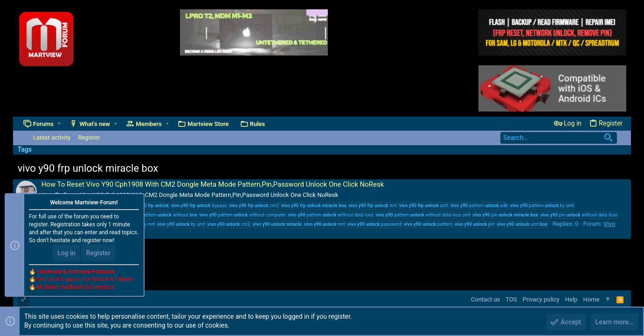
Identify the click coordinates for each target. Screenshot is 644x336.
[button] (59, 124)
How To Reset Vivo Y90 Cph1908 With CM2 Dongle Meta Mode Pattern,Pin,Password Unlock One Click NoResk (213, 184)
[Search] (559, 138)
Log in (66, 253)
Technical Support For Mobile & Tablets (84, 280)
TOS (511, 299)
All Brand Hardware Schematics (75, 287)
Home (591, 299)
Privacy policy (541, 299)
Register (98, 253)
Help (571, 299)
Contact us (486, 299)
